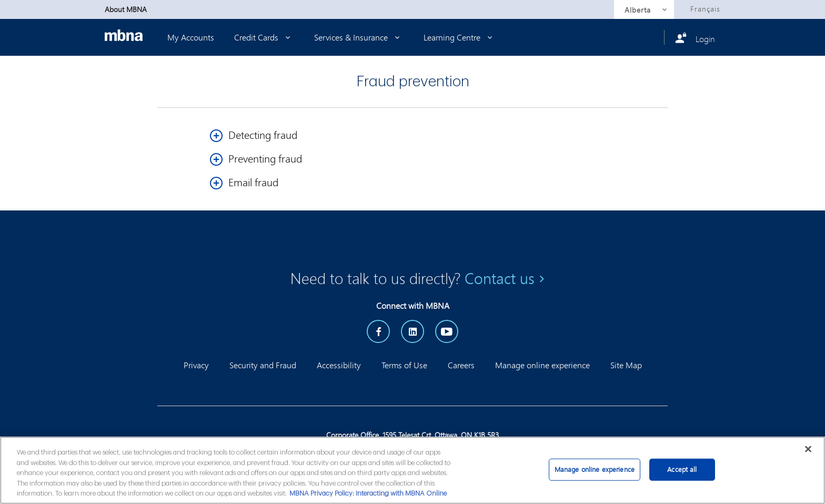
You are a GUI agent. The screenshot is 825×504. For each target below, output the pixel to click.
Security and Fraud (263, 365)
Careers (461, 365)
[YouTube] (447, 331)
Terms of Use (404, 365)
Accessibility (339, 365)
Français (705, 9)
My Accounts (191, 37)
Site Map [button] (626, 365)
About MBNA (126, 9)
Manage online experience (542, 365)
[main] (413, 470)
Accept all (682, 469)
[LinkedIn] (413, 331)
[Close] (808, 449)
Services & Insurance (359, 37)
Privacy (196, 365)
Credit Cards (264, 37)
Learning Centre (460, 37)
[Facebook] (378, 331)
